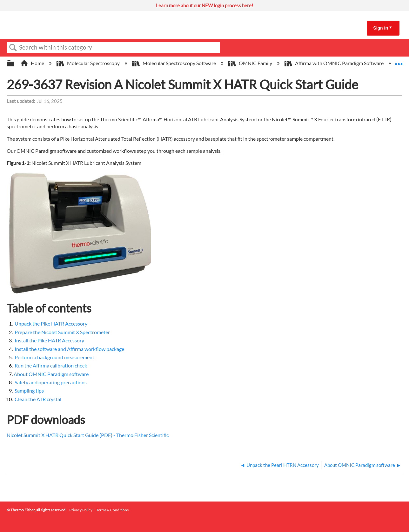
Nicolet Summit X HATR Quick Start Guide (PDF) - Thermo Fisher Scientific (88, 435)
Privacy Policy (81, 510)
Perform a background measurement (54, 357)
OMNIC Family (251, 63)
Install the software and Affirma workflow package (69, 349)
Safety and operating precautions (51, 382)
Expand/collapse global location (399, 61)
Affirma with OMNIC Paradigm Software (335, 63)
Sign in (381, 28)
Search (13, 48)
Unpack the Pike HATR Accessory (51, 323)
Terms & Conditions (112, 510)
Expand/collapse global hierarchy (15, 63)
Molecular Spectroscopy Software (174, 63)
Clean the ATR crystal (38, 399)
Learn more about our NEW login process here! (204, 5)
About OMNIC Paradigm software (51, 374)
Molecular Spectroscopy (89, 63)
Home (33, 63)
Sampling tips (29, 391)
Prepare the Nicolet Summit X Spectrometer (62, 332)
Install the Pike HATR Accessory (49, 340)
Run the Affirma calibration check (51, 365)
